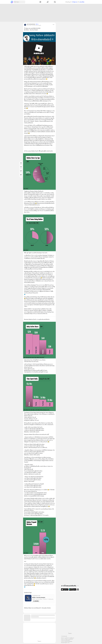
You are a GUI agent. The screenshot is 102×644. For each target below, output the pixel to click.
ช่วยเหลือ (66, 638)
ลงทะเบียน (82, 2)
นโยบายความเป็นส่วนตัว (65, 640)
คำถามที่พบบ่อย (71, 638)
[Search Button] (15, 2)
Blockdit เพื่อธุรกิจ (64, 643)
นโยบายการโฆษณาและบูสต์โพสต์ (67, 639)
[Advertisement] (51, 13)
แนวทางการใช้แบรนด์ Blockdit (67, 641)
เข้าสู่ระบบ (75, 2)
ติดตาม (37, 24)
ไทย (69, 643)
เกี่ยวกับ (63, 638)
